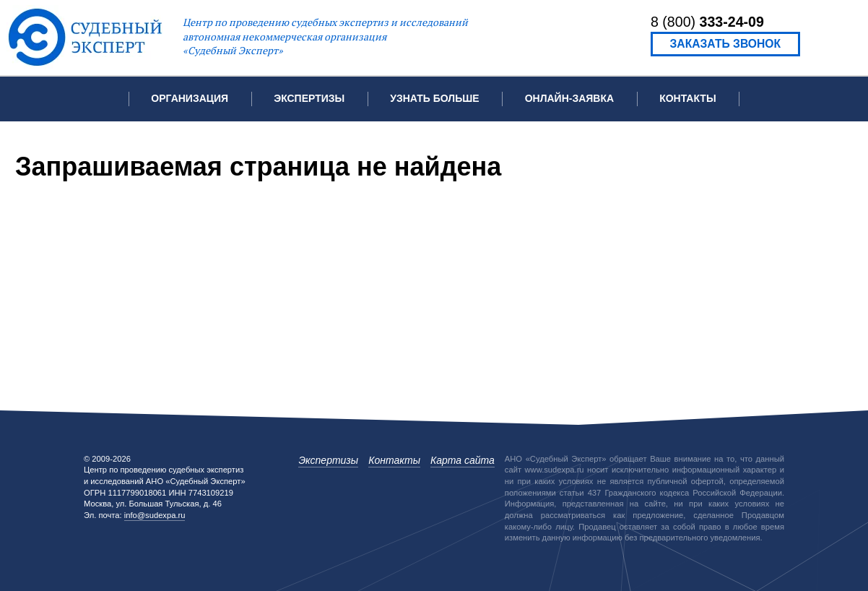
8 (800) (707, 22)
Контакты (687, 98)
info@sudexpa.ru (155, 515)
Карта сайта (463, 460)
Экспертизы (328, 460)
